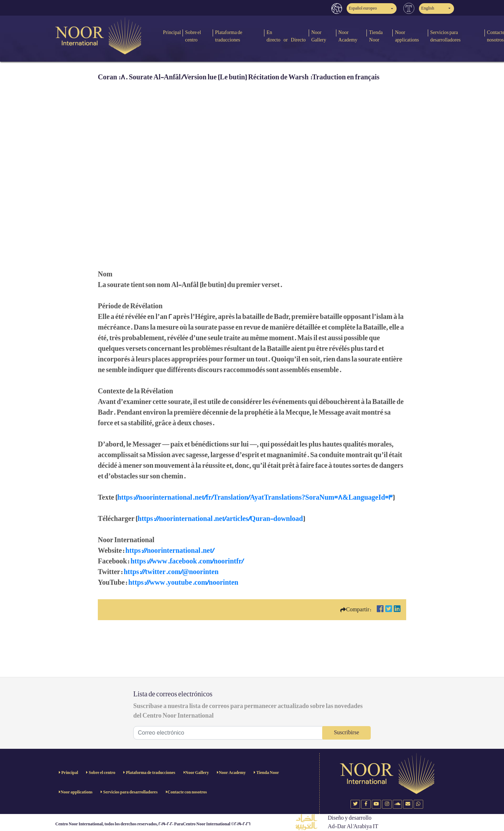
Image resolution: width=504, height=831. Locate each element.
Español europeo (363, 8)
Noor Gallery (319, 36)
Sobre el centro (193, 36)
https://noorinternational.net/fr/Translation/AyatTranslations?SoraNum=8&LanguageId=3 (255, 498)
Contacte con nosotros (187, 792)
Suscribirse (346, 733)
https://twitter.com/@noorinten (171, 572)
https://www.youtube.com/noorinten (183, 583)
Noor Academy (348, 36)
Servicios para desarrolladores (446, 36)
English (428, 8)
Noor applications (407, 36)
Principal (172, 32)
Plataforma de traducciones (229, 36)
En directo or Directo (286, 36)
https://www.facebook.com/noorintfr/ (187, 561)
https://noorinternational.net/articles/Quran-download (220, 519)
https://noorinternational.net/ (170, 551)
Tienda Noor (376, 36)
